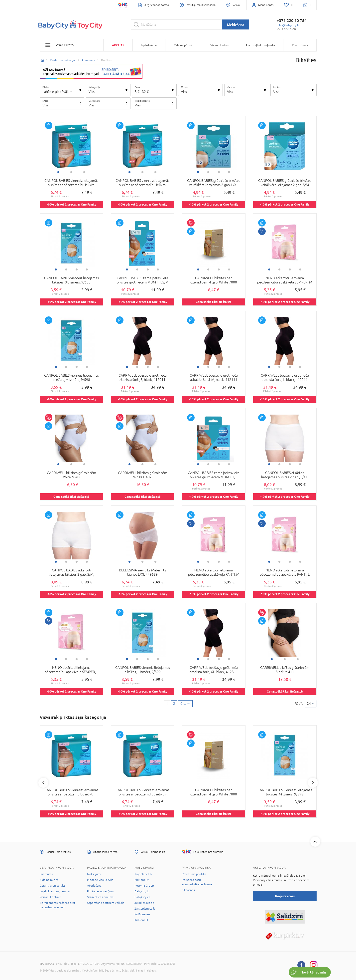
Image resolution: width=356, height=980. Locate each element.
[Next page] (185, 704)
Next (313, 783)
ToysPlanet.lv (143, 874)
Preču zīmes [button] (300, 45)
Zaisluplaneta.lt (145, 909)
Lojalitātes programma (55, 891)
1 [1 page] (167, 704)
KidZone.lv (142, 880)
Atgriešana (94, 886)
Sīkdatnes (188, 890)
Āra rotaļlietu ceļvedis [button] (260, 45)
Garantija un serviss (53, 886)
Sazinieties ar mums (100, 897)
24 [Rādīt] (309, 704)
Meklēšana (236, 25)
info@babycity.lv (288, 25)
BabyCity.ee (143, 897)
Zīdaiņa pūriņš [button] (183, 45)
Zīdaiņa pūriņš (49, 880)
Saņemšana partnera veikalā (106, 903)
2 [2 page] (174, 704)
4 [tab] (229, 172)
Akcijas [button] (118, 45)
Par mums (46, 874)
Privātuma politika (194, 874)
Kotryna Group (144, 886)
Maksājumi (94, 874)
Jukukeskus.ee (144, 903)
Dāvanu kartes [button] (219, 45)
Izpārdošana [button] (149, 45)
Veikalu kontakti (51, 897)
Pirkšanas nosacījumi (101, 891)
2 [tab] (71, 172)
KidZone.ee (142, 914)
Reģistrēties (285, 896)
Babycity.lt (142, 891)
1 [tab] (58, 172)
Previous (43, 783)
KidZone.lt (141, 920)
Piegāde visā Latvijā (100, 880)
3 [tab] (84, 172)
